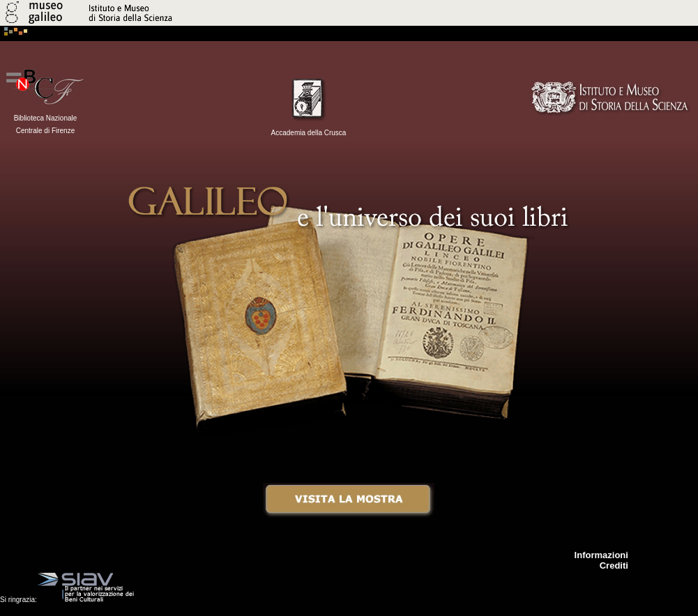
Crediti (614, 565)
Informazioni (601, 555)
